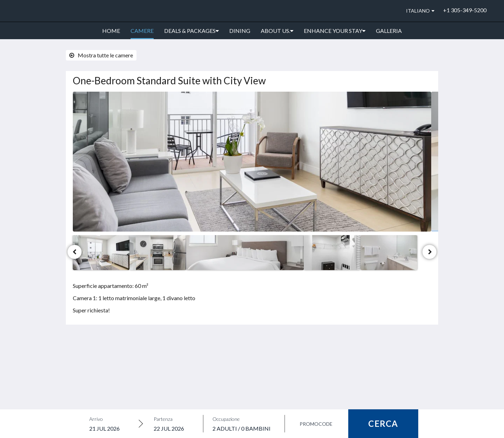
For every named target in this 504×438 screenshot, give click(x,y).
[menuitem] (111, 31)
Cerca (383, 423)
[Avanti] (429, 252)
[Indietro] (75, 252)
